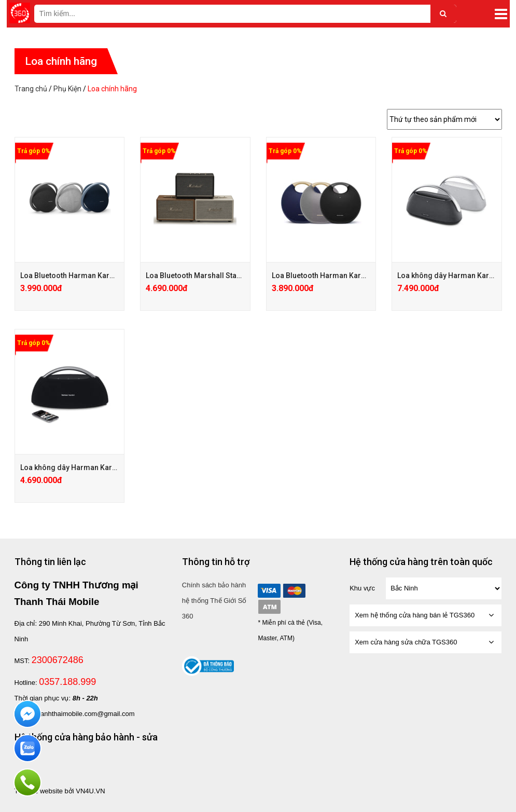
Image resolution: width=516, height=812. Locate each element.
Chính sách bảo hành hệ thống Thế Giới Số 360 (214, 601)
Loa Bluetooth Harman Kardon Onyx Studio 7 (95, 276)
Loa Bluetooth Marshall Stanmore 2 (205, 276)
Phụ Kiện (67, 89)
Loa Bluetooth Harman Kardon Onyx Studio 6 (347, 276)
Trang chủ (31, 89)
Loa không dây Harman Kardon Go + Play (89, 467)
